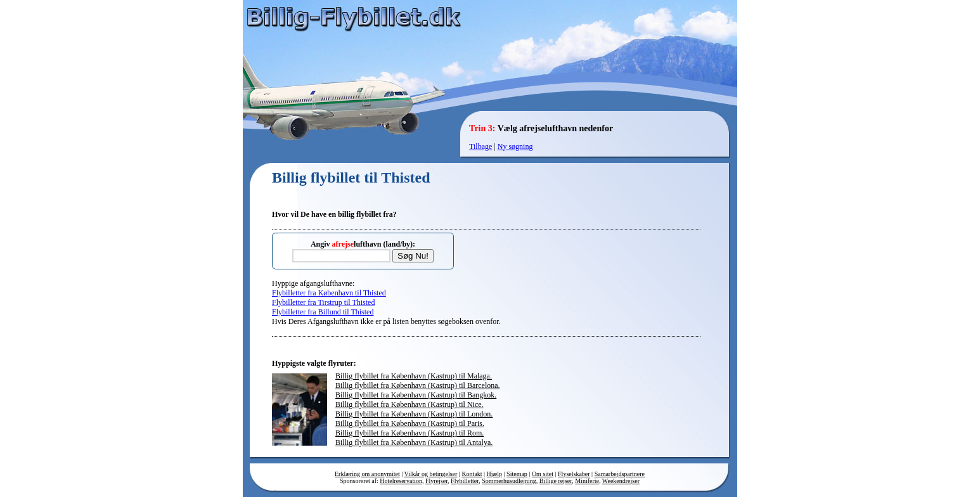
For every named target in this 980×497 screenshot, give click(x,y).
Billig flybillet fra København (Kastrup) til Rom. (409, 433)
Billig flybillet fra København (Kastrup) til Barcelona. (418, 385)
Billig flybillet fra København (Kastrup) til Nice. (409, 404)
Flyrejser (436, 481)
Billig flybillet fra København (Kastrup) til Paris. (410, 423)
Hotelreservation (401, 481)
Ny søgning (515, 146)
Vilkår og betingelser (431, 474)
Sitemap (517, 474)
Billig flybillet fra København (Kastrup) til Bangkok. (416, 395)
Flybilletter (465, 481)
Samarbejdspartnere (620, 474)
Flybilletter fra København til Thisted (329, 293)
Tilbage (480, 146)
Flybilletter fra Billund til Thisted (323, 312)
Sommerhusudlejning (509, 481)
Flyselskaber (574, 474)
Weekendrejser (621, 481)
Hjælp (494, 474)
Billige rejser (556, 481)
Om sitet (543, 474)
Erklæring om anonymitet (367, 474)
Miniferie (587, 481)
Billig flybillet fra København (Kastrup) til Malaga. (414, 376)
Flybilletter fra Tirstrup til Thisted (323, 302)
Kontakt (472, 474)
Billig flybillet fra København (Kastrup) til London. (414, 414)
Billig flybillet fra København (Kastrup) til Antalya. (414, 442)
